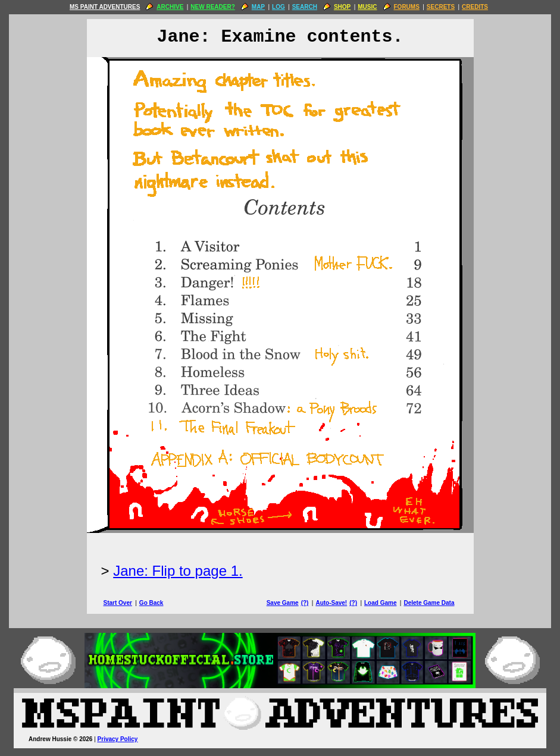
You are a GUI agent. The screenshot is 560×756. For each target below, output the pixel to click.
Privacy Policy (118, 739)
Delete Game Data (429, 603)
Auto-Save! (331, 603)
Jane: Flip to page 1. (178, 571)
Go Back (151, 603)
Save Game (283, 603)
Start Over (118, 603)
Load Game (380, 603)
